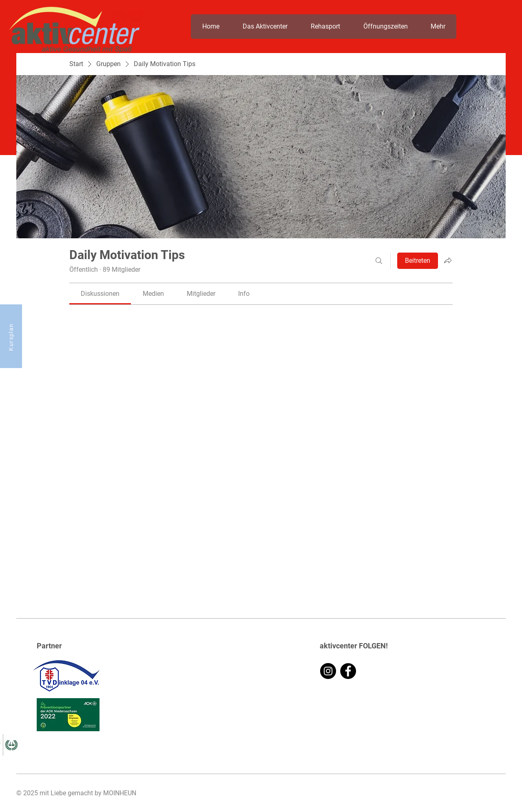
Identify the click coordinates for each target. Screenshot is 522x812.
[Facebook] (348, 671)
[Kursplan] (11, 336)
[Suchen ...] (379, 261)
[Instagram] (328, 671)
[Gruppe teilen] (448, 260)
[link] (100, 294)
